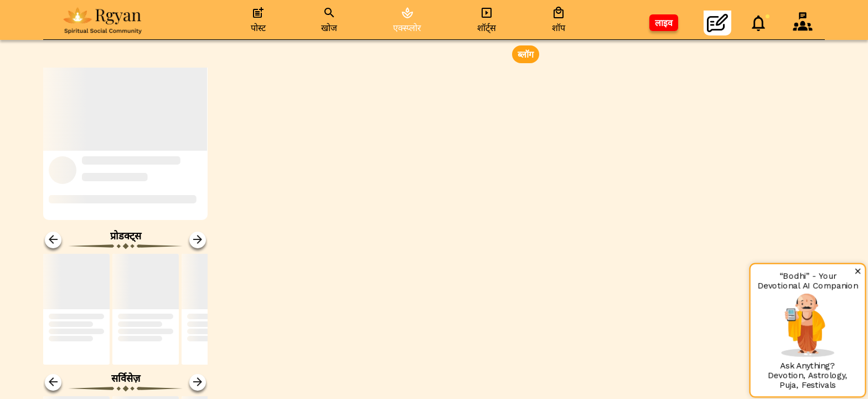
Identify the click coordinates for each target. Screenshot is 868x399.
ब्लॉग (526, 55)
